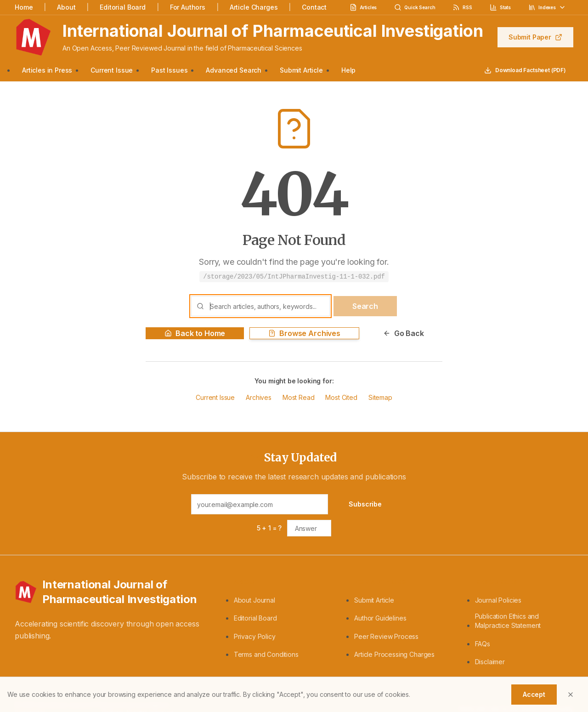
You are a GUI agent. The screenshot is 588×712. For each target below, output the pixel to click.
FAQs (483, 644)
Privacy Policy (255, 636)
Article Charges (254, 7)
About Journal (254, 600)
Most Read (299, 397)
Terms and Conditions (266, 654)
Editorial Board (123, 7)
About (66, 7)
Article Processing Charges (394, 654)
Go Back (404, 333)
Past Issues (169, 70)
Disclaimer (490, 662)
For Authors (188, 7)
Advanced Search (234, 70)
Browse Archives (304, 333)
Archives (259, 397)
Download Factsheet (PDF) (525, 70)
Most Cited (341, 397)
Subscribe (365, 504)
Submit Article (301, 70)
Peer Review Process (386, 636)
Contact (314, 7)
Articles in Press (47, 70)
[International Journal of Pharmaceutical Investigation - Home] (113, 592)
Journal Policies (498, 600)
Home (24, 7)
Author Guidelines (380, 618)
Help (348, 70)
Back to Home (195, 333)
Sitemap (380, 397)
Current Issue (112, 70)
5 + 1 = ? (269, 528)
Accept (534, 694)
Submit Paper (535, 37)
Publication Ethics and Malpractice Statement (508, 621)
